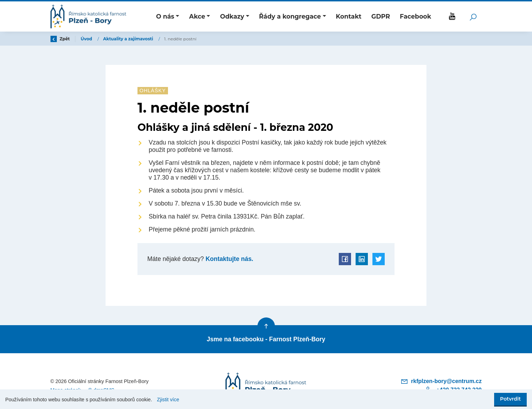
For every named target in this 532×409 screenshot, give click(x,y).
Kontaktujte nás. (228, 259)
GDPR (381, 16)
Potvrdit (510, 399)
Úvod (87, 39)
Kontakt (348, 16)
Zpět (60, 39)
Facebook (415, 16)
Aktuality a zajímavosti (129, 39)
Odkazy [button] (232, 16)
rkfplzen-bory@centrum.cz (441, 381)
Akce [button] (197, 16)
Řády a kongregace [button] (290, 16)
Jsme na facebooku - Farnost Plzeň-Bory (266, 339)
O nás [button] (165, 16)
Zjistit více (168, 400)
